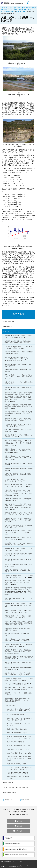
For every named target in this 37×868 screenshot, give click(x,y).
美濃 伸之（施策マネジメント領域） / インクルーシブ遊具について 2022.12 (18, 549)
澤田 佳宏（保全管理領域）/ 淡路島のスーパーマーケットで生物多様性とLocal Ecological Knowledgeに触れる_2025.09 (19, 359)
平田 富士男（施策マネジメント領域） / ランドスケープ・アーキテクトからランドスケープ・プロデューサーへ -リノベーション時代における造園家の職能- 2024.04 (18, 493)
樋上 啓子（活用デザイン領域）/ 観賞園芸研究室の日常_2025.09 (19, 383)
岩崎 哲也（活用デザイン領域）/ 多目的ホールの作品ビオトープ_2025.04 (19, 436)
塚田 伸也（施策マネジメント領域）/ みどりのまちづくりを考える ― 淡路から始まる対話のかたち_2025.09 (19, 377)
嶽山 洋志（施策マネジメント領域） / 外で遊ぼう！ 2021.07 (18, 663)
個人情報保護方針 (7, 862)
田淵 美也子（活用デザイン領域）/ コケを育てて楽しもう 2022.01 (19, 565)
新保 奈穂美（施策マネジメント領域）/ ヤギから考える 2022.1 (19, 599)
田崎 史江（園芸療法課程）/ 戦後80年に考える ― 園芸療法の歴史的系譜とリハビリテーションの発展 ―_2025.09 (18, 406)
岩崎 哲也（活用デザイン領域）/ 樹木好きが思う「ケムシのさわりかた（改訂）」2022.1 (19, 611)
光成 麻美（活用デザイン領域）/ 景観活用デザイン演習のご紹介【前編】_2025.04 (19, 425)
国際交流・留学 (8, 782)
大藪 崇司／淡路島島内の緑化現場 (17, 773)
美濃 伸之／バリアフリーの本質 (17, 764)
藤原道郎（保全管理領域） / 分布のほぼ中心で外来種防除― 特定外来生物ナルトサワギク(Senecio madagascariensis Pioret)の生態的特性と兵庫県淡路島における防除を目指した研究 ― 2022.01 (19, 591)
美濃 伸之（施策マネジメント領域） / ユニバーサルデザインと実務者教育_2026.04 (18, 336)
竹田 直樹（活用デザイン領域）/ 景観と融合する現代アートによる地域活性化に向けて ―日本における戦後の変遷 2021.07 (19, 652)
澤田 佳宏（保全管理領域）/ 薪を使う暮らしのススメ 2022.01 (19, 560)
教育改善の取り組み (10, 792)
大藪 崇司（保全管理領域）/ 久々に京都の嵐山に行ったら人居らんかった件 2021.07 (19, 645)
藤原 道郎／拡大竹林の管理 (15, 742)
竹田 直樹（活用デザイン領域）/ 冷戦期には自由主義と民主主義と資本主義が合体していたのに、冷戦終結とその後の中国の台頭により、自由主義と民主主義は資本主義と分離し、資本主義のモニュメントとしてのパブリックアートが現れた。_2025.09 (19, 397)
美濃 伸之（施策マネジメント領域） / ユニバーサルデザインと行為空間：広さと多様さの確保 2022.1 (18, 605)
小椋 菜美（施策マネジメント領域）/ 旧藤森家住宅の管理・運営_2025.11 (19, 353)
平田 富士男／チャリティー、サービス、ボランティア (19, 777)
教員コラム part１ (21, 12)
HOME (3, 8)
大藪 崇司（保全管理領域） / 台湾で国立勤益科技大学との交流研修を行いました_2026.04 (18, 342)
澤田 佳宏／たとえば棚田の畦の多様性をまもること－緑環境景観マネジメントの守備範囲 (19, 758)
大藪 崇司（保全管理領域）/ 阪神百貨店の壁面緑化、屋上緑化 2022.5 (19, 555)
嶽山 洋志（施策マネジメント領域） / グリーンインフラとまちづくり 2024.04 (18, 539)
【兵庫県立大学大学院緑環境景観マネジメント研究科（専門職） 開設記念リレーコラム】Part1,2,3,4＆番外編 (18, 10)
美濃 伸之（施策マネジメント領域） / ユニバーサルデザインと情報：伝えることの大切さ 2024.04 (18, 532)
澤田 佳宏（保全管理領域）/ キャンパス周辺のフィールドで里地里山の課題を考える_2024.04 (19, 486)
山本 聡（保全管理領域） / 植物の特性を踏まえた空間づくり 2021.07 (18, 629)
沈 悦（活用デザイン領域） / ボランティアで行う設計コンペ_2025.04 (18, 430)
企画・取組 (9, 8)
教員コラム (17, 8)
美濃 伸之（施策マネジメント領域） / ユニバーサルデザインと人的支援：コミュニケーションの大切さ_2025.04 (18, 458)
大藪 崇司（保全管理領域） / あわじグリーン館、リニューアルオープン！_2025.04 (17, 480)
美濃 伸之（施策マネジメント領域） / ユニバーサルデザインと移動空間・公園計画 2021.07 (18, 640)
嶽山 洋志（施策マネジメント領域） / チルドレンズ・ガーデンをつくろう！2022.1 (18, 617)
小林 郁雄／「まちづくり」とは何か (18, 749)
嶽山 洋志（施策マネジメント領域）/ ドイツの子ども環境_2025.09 (19, 365)
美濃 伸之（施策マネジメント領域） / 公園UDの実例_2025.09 (18, 388)
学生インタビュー (9, 321)
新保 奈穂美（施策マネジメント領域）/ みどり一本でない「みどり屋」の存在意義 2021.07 (19, 688)
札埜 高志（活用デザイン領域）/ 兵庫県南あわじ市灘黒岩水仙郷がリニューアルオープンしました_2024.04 (19, 520)
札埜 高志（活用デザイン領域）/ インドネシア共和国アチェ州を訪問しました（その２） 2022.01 (19, 576)
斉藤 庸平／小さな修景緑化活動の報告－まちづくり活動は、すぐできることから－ (19, 710)
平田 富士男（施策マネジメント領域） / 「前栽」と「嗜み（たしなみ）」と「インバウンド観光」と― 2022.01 (18, 582)
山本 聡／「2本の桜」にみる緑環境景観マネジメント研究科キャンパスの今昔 (20, 768)
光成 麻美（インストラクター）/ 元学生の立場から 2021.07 (19, 694)
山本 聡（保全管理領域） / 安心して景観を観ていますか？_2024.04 (18, 500)
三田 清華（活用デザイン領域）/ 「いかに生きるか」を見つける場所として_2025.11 (19, 347)
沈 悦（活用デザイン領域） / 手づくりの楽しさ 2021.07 (18, 635)
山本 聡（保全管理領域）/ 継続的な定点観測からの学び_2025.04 (19, 475)
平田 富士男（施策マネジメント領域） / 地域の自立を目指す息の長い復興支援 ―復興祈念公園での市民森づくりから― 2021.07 (18, 623)
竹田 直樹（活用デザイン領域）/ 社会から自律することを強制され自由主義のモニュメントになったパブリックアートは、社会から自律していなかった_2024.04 (19, 507)
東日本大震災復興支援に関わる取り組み (16, 787)
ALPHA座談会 (8, 326)
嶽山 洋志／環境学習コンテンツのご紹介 (19, 753)
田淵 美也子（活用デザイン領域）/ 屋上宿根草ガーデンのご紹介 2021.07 (19, 658)
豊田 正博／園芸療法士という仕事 (17, 733)
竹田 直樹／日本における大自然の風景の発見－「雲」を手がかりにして (19, 719)
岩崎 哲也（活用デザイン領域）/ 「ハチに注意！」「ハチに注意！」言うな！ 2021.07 (17, 674)
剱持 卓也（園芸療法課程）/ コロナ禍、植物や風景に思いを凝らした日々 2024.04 (19, 526)
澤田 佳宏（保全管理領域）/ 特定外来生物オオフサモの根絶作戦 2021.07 (19, 668)
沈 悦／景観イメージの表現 (15, 714)
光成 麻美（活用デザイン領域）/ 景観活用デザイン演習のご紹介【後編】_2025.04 (19, 420)
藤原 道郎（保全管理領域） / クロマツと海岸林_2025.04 (18, 464)
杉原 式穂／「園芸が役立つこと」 (17, 729)
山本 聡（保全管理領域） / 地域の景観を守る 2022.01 (17, 571)
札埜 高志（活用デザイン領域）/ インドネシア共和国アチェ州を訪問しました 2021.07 (19, 679)
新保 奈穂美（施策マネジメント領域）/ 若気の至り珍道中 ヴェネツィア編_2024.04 (19, 544)
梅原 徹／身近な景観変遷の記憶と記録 (19, 746)
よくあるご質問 (18, 862)
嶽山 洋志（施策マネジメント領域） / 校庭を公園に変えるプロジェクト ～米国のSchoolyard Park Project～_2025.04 (18, 451)
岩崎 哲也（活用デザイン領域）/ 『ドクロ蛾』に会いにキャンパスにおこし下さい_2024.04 (19, 514)
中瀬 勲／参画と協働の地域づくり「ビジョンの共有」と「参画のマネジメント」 (19, 737)
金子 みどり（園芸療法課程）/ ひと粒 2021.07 (18, 684)
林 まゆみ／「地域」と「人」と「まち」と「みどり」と (19, 724)
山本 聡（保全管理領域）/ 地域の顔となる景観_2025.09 (18, 370)
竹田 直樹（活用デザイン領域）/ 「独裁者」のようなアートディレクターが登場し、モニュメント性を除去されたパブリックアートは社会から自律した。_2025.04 (19, 443)
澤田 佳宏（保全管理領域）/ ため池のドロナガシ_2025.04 (19, 469)
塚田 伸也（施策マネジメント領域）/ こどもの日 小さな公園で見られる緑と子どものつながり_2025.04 (19, 413)
